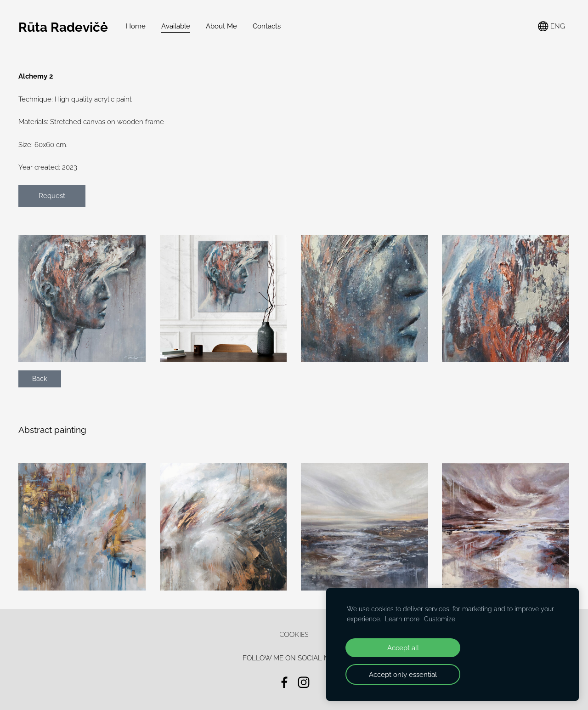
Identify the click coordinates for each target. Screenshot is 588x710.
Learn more (402, 619)
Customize (440, 619)
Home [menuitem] (136, 26)
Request (52, 196)
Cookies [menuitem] (294, 634)
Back (40, 379)
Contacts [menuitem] (267, 26)
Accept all (403, 648)
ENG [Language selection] (551, 26)
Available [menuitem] (176, 26)
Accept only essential (403, 674)
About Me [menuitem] (221, 26)
